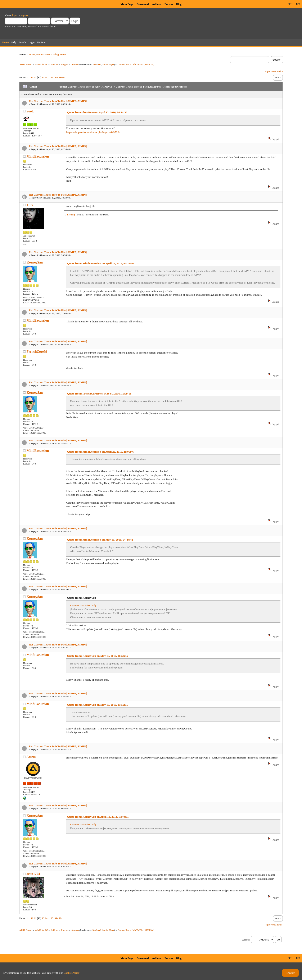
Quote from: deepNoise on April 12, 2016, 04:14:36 (97, 112)
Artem (31, 757)
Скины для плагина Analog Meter (46, 54)
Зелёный (97, 64)
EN (298, 4)
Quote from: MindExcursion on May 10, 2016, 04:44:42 (100, 540)
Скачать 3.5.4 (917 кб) (83, 824)
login (15, 15)
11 (35, 78)
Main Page (127, 4)
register (24, 15)
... (30, 78)
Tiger (112, 64)
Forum (169, 4)
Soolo (105, 64)
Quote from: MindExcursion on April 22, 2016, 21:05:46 (100, 452)
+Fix (30, 205)
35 (52, 78)
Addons (157, 4)
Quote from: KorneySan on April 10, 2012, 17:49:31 (98, 817)
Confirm (290, 973)
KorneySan (35, 262)
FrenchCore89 (37, 352)
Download (143, 4)
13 (43, 78)
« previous (271, 71)
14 (46, 78)
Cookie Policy (72, 973)
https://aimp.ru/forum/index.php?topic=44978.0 (93, 132)
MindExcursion (38, 156)
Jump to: (246, 940)
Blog (179, 4)
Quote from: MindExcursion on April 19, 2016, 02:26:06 (100, 263)
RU (290, 4)
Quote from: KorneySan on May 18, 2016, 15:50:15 (97, 705)
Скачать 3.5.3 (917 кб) (83, 605)
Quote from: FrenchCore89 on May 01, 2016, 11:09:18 (99, 394)
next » (280, 71)
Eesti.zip (71, 215)
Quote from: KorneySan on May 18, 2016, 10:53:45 (97, 656)
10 (32, 78)
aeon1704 (33, 874)
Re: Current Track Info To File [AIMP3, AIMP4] (58, 101)
